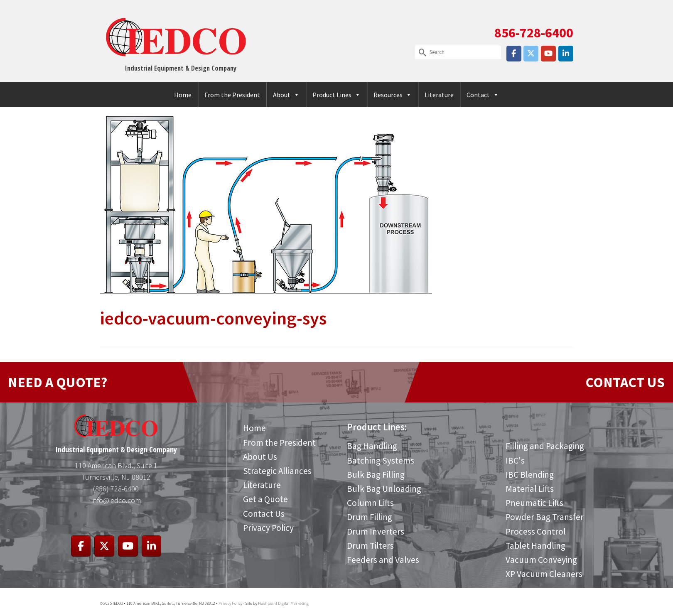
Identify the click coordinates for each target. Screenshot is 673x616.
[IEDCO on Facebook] (514, 54)
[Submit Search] (421, 52)
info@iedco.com (116, 500)
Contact (483, 95)
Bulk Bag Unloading (384, 489)
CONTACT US (625, 382)
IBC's (515, 460)
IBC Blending (530, 475)
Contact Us (264, 514)
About (286, 95)
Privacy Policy (268, 528)
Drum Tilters (370, 546)
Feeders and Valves (383, 560)
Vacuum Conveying (541, 560)
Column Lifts (370, 503)
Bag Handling (372, 446)
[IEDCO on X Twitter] (531, 54)
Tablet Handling (535, 546)
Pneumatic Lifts (534, 503)
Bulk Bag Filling (376, 475)
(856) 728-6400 (116, 489)
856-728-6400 (534, 33)
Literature (439, 95)
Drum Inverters (376, 531)
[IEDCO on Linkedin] (566, 54)
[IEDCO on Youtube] (548, 54)
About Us (260, 457)
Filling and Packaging (545, 446)
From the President (232, 95)
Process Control (536, 531)
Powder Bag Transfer (545, 517)
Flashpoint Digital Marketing (283, 603)
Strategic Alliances (277, 471)
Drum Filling (370, 517)
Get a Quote (265, 499)
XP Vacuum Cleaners (544, 574)
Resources (393, 95)
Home (183, 95)
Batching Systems (381, 460)
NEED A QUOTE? (58, 382)
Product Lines (336, 95)
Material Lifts (530, 489)
